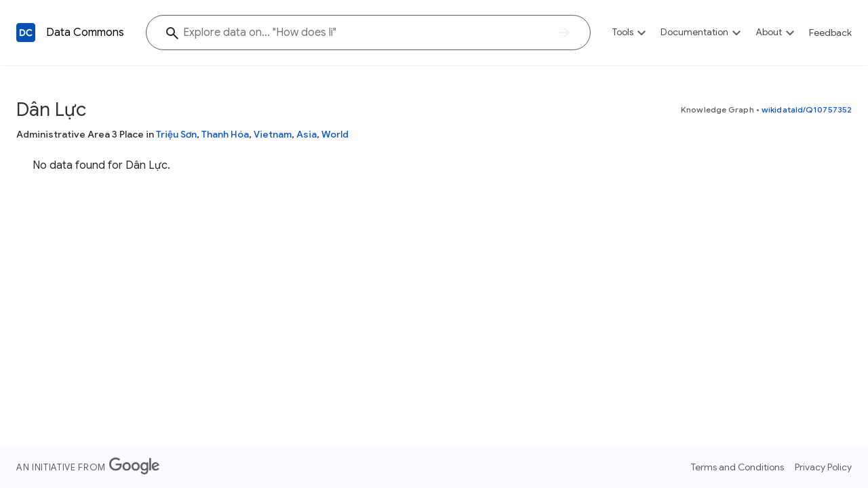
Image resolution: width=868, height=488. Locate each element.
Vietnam (273, 134)
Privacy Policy (823, 467)
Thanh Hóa (225, 134)
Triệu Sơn (176, 134)
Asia (307, 134)
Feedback (830, 33)
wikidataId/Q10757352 (807, 109)
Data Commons (85, 33)
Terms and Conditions (737, 467)
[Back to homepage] (26, 33)
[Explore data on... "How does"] (368, 33)
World (335, 134)
